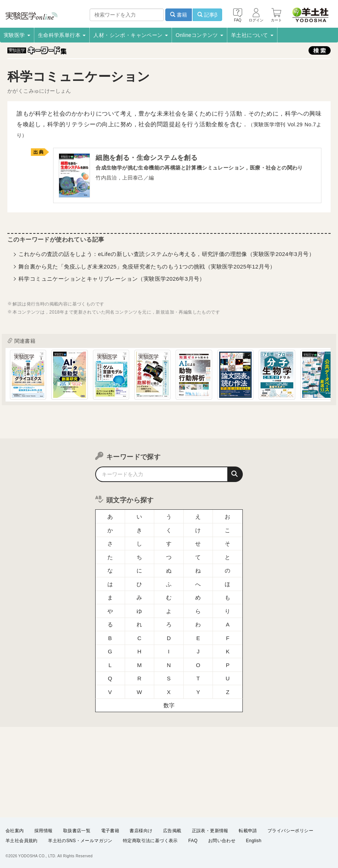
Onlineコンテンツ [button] (199, 35)
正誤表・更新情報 (210, 831)
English (254, 841)
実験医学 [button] (17, 35)
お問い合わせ (222, 841)
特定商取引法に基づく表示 (150, 841)
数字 (169, 705)
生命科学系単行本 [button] (62, 35)
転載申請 (248, 831)
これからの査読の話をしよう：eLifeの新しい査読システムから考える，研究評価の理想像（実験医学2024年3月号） (166, 254)
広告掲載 (172, 831)
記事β (207, 15)
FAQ (193, 841)
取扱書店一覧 (77, 831)
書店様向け (141, 831)
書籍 (179, 15)
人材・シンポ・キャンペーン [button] (131, 35)
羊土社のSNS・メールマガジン (80, 841)
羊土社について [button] (252, 35)
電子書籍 (110, 831)
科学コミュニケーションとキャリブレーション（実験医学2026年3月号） (112, 279)
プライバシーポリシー (290, 831)
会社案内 (15, 831)
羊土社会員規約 (22, 841)
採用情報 (44, 831)
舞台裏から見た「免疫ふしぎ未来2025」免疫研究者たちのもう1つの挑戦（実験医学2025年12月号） (147, 266)
